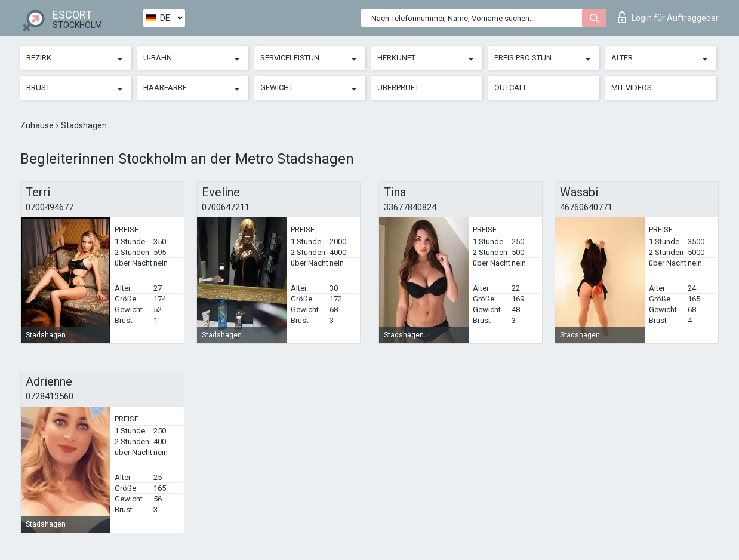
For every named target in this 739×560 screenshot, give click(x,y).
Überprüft (398, 87)
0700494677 (50, 207)
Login (668, 17)
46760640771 (586, 207)
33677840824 (410, 207)
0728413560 (50, 396)
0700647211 (226, 207)
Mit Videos (632, 87)
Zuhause (38, 125)
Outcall (511, 87)
